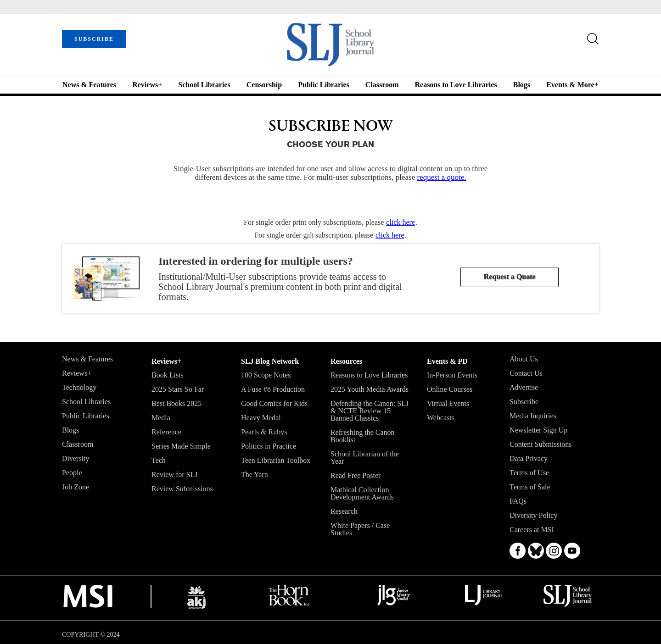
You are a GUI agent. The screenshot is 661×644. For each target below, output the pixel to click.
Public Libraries (324, 85)
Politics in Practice (269, 446)
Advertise (524, 387)
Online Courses (450, 389)
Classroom (382, 85)
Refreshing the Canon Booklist (363, 436)
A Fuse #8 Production (273, 389)
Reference (166, 432)
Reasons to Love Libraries (456, 85)
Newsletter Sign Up (538, 430)
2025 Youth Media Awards (370, 389)
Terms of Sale (530, 487)
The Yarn (255, 475)
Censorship (264, 85)
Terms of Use (529, 473)
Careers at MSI (532, 530)
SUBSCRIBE (94, 39)
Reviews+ (147, 85)
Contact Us (526, 373)
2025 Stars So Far (178, 389)
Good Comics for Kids (274, 403)
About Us (524, 359)
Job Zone (76, 487)
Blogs (522, 85)
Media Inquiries (533, 416)
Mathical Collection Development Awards (362, 493)
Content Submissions (541, 444)
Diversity (76, 458)
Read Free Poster (356, 475)
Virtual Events (448, 403)
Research (344, 511)
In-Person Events (452, 375)
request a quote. (441, 177)
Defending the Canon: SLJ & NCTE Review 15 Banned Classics (370, 411)
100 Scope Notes (266, 375)
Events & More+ (572, 85)
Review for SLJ (174, 475)
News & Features (89, 85)
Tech (159, 460)
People (72, 473)
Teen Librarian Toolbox (276, 460)
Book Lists (168, 375)
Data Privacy (529, 458)
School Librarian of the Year (365, 458)
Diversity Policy (533, 515)
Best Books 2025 (176, 403)
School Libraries (204, 85)
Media (161, 418)
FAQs (518, 501)
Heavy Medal (261, 418)
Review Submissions (182, 489)
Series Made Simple (181, 446)
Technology (79, 387)
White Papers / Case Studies (360, 529)
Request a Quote (510, 277)
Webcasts (441, 418)
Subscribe (524, 402)
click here (401, 222)
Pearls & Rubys (264, 432)
